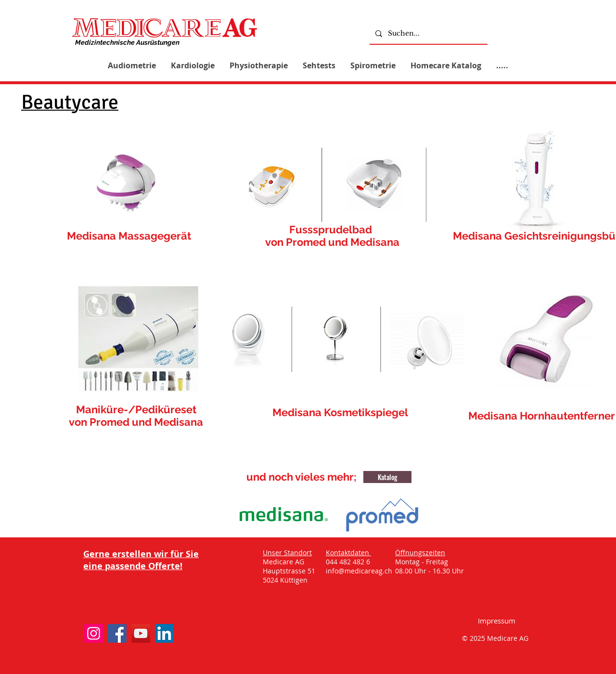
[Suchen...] (428, 33)
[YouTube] (141, 633)
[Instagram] (94, 633)
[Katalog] (387, 477)
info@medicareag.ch (359, 571)
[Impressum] (497, 620)
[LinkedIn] (164, 633)
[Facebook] (117, 633)
